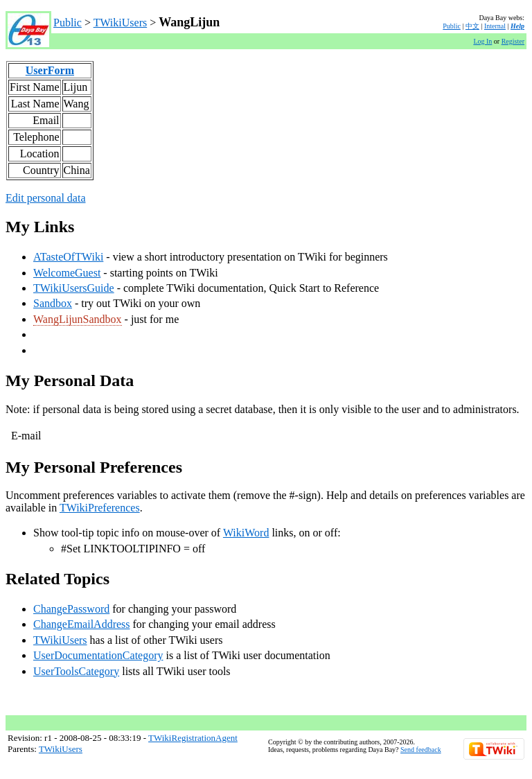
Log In (482, 41)
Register (513, 41)
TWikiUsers (121, 23)
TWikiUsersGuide (74, 288)
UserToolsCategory (76, 671)
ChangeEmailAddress (82, 624)
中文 (472, 26)
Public (68, 23)
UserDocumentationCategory (98, 655)
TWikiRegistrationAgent (193, 738)
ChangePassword (71, 609)
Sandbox (53, 303)
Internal (495, 26)
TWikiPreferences (100, 508)
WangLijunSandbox (78, 319)
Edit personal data (46, 198)
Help (517, 26)
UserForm (50, 70)
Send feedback (421, 750)
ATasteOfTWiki (68, 257)
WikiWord (246, 533)
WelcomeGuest (67, 273)
